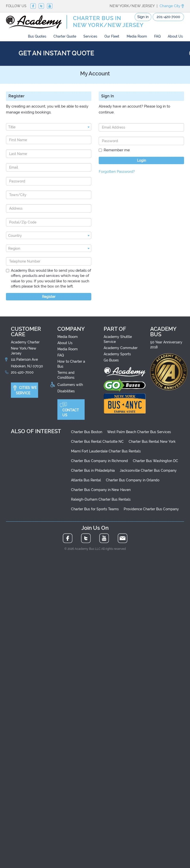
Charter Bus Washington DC (155, 461)
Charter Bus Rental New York (152, 442)
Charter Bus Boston (87, 432)
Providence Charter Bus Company (151, 509)
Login (142, 160)
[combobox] (49, 127)
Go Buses (111, 360)
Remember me (114, 150)
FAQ (157, 36)
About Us (175, 36)
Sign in (143, 17)
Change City (172, 6)
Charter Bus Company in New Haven (101, 490)
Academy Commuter (121, 348)
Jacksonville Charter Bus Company (148, 470)
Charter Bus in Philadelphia (93, 470)
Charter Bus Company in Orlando (133, 480)
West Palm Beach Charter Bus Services (139, 432)
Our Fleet (112, 36)
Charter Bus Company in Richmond (99, 461)
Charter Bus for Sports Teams (95, 509)
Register (49, 297)
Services (90, 36)
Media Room (137, 36)
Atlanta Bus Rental (86, 480)
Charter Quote (65, 36)
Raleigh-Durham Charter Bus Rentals (101, 499)
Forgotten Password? (117, 172)
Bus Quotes (37, 36)
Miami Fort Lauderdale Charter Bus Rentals (106, 451)
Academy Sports (117, 354)
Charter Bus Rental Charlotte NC (97, 442)
